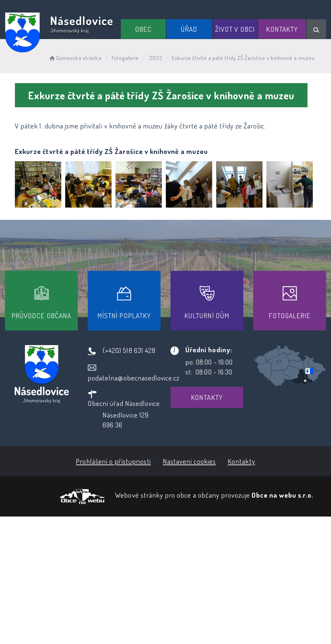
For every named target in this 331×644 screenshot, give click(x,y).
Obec (143, 29)
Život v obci (235, 29)
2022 (156, 58)
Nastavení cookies (189, 461)
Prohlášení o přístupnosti (113, 461)
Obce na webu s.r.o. (282, 495)
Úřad (189, 29)
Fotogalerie (125, 58)
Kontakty (282, 29)
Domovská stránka (75, 58)
